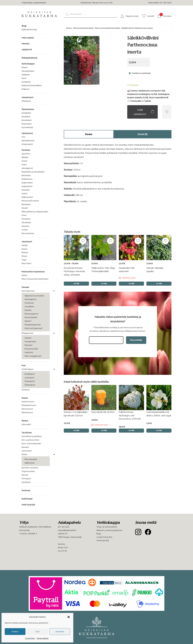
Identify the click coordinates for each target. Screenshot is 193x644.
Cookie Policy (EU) (104, 537)
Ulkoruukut (26, 424)
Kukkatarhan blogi (29, 29)
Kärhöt (24, 275)
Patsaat (25, 475)
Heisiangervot (31, 299)
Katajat (25, 245)
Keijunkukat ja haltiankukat (33, 172)
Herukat (28, 338)
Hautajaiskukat (28, 71)
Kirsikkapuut (30, 374)
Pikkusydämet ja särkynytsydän (35, 212)
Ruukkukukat (28, 109)
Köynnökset (27, 124)
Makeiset (25, 89)
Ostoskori (165, 16)
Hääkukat (26, 75)
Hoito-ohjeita (28, 38)
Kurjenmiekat (27, 183)
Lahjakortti (27, 50)
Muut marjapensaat (33, 356)
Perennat (26, 150)
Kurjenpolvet (27, 186)
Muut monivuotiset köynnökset (35, 279)
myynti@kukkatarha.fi (67, 530)
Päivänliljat (26, 222)
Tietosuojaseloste (43, 638)
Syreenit (28, 321)
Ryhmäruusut (27, 412)
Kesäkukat (26, 117)
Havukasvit (27, 242)
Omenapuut (30, 381)
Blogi (24, 26)
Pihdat (24, 256)
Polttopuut (26, 479)
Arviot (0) (142, 134)
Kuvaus (89, 134)
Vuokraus (26, 490)
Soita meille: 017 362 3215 (160, 3)
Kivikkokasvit (27, 179)
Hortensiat (29, 303)
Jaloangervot (27, 168)
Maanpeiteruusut (29, 405)
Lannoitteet (27, 451)
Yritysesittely (27, 3)
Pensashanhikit (31, 317)
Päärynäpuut (30, 385)
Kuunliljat (26, 190)
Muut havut (26, 263)
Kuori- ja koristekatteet (31, 444)
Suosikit (151, 16)
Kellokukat (26, 175)
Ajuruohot (26, 154)
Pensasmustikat (31, 349)
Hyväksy (15, 632)
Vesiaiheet (26, 482)
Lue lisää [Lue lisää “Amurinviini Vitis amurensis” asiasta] (131, 284)
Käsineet (25, 447)
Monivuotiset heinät (30, 201)
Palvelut (25, 44)
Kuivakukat (26, 82)
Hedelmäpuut (28, 369)
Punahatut (26, 219)
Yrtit (23, 137)
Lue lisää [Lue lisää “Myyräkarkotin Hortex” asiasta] (104, 430)
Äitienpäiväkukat (29, 58)
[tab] (89, 134)
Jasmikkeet (29, 307)
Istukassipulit (27, 144)
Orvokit (25, 208)
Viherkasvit (26, 101)
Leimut (25, 194)
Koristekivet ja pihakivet (32, 436)
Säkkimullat (30, 463)
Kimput (25, 67)
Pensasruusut (27, 409)
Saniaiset (25, 226)
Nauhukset (26, 204)
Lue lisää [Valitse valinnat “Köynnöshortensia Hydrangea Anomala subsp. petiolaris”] (76, 284)
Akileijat (25, 157)
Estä (37, 632)
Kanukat (28, 310)
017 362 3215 (64, 527)
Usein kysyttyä (28, 505)
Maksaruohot (27, 197)
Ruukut (25, 421)
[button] (69, 617)
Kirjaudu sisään (132, 16)
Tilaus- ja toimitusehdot (107, 527)
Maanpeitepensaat (33, 325)
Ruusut (25, 398)
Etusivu (69, 28)
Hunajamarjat (30, 342)
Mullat (24, 454)
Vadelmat (29, 352)
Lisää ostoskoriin (140, 112)
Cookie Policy (30, 638)
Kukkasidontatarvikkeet (32, 85)
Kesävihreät (27, 120)
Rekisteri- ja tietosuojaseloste (109, 530)
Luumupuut (29, 378)
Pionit (24, 215)
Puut (24, 366)
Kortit (24, 78)
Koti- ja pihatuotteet (30, 440)
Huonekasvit (27, 97)
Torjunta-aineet (28, 471)
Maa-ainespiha (31, 459)
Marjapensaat (27, 333)
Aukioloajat (27, 499)
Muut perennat (28, 233)
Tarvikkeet (27, 433)
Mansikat (28, 345)
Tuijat (24, 260)
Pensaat (25, 287)
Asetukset (60, 632)
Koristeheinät (27, 127)
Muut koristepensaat (33, 328)
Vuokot (25, 230)
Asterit (24, 161)
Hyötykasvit (27, 133)
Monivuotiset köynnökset (33, 272)
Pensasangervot (31, 314)
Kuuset (25, 249)
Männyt (25, 253)
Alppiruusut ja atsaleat (34, 296)
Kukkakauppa (28, 64)
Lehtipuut (26, 390)
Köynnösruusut (28, 402)
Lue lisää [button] (104, 284)
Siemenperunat (28, 141)
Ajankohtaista (40, 3)
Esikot (24, 165)
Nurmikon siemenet (30, 468)
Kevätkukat (26, 113)
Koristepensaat (28, 291)
